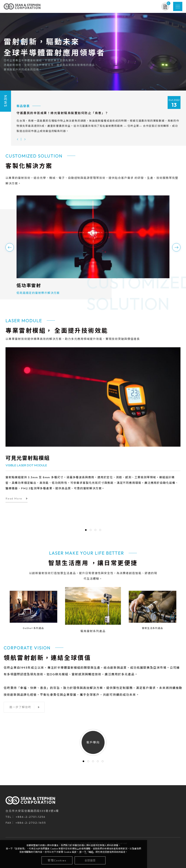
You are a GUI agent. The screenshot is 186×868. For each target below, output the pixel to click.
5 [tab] (103, 763)
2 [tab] (88, 763)
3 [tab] (93, 763)
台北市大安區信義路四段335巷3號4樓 (32, 812)
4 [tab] (98, 763)
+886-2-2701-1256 (31, 818)
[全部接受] (90, 860)
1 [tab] (83, 763)
